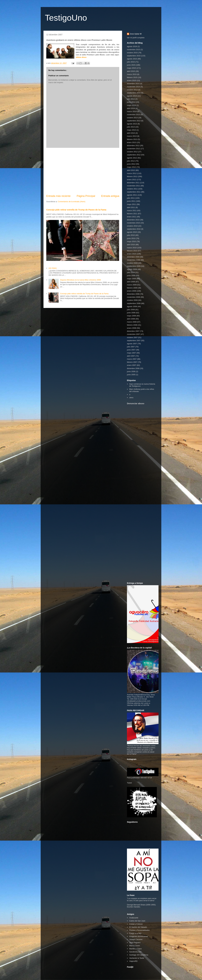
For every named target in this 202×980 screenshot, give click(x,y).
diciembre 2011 (133, 183)
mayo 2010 (131, 241)
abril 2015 (131, 71)
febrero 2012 (132, 176)
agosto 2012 (132, 158)
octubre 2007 (132, 337)
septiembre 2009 (134, 266)
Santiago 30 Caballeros (139, 955)
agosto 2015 (132, 59)
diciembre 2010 (133, 220)
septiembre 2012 (134, 155)
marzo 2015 (132, 74)
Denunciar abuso (136, 403)
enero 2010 (132, 254)
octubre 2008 (132, 300)
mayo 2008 (131, 316)
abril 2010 (131, 245)
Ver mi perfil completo (136, 38)
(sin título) (53, 268)
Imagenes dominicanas (139, 936)
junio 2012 (131, 164)
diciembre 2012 (133, 145)
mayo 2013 (131, 130)
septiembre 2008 (134, 303)
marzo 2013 (132, 136)
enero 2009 (132, 291)
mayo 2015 (131, 68)
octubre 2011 (132, 189)
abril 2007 (131, 356)
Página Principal (86, 196)
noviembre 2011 (133, 186)
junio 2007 (131, 350)
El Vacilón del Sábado (138, 927)
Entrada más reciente (58, 196)
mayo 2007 (131, 353)
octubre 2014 (132, 90)
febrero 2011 (132, 214)
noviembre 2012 (133, 149)
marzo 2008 (132, 322)
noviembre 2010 (133, 223)
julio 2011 (131, 198)
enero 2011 (132, 217)
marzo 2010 (132, 248)
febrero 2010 (132, 251)
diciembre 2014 (133, 84)
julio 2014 (131, 99)
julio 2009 (131, 272)
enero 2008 (132, 328)
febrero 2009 (132, 288)
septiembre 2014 (134, 93)
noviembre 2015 (133, 50)
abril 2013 (131, 133)
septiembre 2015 (134, 56)
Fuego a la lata (135, 933)
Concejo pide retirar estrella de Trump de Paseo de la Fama (76, 210)
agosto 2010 (132, 232)
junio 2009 (131, 276)
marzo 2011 (132, 211)
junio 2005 (131, 375)
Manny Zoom (135, 946)
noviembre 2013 (133, 115)
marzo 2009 (132, 285)
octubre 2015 (132, 53)
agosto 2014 (132, 96)
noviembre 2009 (133, 260)
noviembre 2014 (133, 87)
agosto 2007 (132, 344)
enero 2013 (132, 142)
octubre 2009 (132, 263)
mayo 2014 (131, 105)
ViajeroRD (133, 961)
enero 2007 (132, 365)
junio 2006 (131, 371)
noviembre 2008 (133, 297)
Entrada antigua (110, 196)
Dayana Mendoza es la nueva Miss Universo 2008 (80, 280)
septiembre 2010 (134, 229)
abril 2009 (131, 282)
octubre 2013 (132, 118)
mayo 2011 (131, 204)
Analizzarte (134, 918)
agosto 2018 (132, 46)
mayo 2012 (131, 167)
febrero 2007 (132, 362)
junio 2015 (131, 65)
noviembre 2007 (133, 334)
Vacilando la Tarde (137, 958)
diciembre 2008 (133, 294)
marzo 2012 (132, 173)
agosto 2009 (132, 269)
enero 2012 (132, 180)
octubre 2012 (132, 152)
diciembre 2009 (133, 257)
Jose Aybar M (136, 34)
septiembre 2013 (134, 121)
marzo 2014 (132, 111)
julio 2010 (131, 235)
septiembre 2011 (134, 192)
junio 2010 (131, 238)
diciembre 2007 (133, 331)
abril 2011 (131, 207)
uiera (131, 398)
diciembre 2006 (133, 368)
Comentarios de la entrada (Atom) (72, 202)
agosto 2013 (132, 124)
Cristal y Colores (136, 924)
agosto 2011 (132, 195)
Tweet (129, 783)
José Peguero (135, 943)
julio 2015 (131, 62)
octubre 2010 (132, 226)
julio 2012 (131, 161)
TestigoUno (66, 18)
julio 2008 (131, 310)
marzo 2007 (132, 359)
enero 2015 (132, 80)
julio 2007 (131, 347)
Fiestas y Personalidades (139, 930)
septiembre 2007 (134, 341)
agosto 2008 (132, 306)
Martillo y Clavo (135, 949)
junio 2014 (131, 102)
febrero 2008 (132, 325)
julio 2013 (131, 127)
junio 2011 (131, 201)
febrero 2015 (132, 77)
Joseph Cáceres (136, 939)
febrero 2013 (132, 139)
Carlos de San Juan (137, 921)
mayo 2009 (131, 279)
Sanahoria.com (135, 952)
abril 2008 (131, 319)
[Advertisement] (83, 171)
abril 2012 (131, 170)
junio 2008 (131, 313)
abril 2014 (131, 108)
